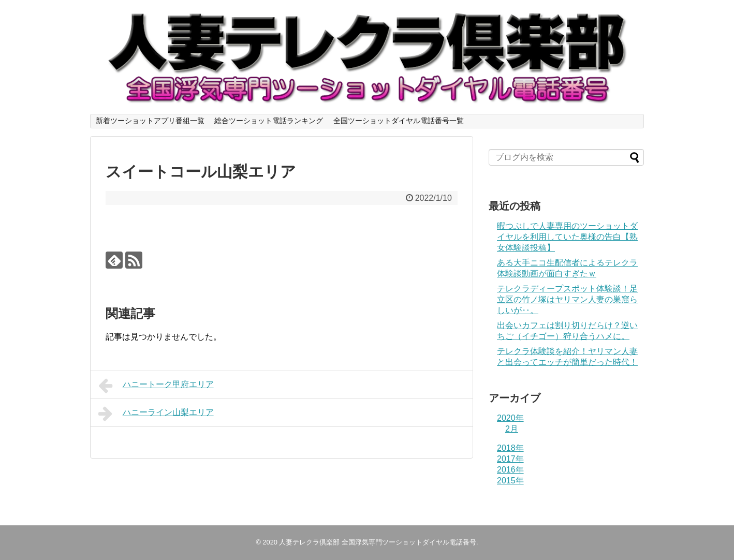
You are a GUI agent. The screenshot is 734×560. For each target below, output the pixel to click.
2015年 (510, 481)
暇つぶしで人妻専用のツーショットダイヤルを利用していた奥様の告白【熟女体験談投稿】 (567, 237)
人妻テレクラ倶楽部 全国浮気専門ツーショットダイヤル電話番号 (378, 542)
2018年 (510, 448)
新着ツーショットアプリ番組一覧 (150, 121)
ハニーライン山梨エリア (156, 414)
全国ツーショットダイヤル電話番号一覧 (399, 121)
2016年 (510, 470)
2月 (512, 429)
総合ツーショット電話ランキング (269, 121)
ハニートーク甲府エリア (156, 386)
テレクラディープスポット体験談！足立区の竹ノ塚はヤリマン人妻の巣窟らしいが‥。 (567, 299)
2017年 (510, 459)
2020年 (510, 418)
